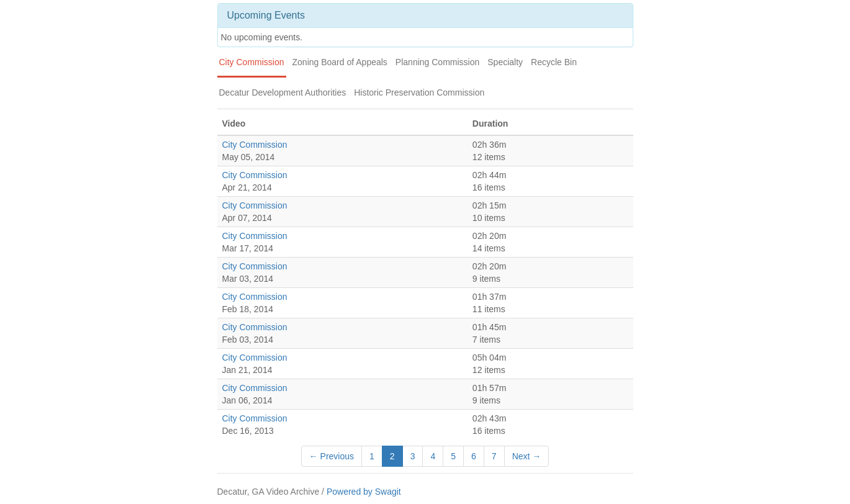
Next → (527, 456)
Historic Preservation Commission (419, 92)
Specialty (505, 62)
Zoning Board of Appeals (340, 62)
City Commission (252, 62)
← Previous (332, 456)
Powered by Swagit (364, 492)
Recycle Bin (554, 62)
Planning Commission (437, 62)
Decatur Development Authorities (283, 92)
